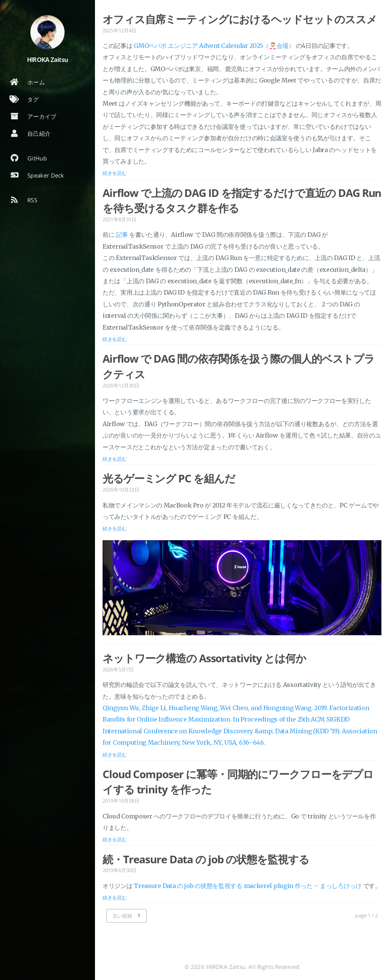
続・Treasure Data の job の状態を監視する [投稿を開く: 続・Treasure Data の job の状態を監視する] (206, 859)
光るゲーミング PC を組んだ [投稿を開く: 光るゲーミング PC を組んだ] (169, 478)
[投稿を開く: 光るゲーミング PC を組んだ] (242, 589)
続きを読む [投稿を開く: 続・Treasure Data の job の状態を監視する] (115, 898)
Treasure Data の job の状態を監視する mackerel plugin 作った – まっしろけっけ (248, 886)
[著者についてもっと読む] (47, 32)
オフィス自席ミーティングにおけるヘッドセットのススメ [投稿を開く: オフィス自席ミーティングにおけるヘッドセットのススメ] (240, 19)
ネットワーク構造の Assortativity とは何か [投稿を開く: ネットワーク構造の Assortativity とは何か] (204, 658)
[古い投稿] (127, 916)
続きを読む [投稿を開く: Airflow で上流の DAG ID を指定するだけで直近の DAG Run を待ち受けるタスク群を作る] (115, 339)
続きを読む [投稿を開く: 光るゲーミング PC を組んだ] (115, 528)
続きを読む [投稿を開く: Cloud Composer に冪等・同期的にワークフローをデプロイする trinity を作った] (115, 839)
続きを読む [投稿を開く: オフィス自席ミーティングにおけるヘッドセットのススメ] (115, 173)
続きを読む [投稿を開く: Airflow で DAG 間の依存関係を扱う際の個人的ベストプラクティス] (115, 459)
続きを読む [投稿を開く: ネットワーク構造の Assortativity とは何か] (115, 755)
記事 (122, 235)
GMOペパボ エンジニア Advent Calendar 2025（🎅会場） (214, 46)
